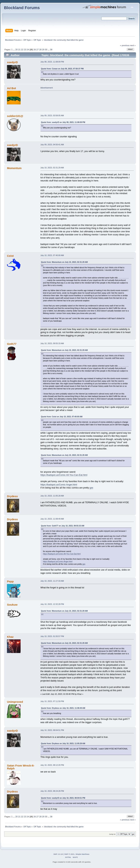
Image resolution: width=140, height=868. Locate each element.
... (14, 50)
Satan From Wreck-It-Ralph (21, 767)
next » (133, 45)
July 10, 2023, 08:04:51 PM (52, 730)
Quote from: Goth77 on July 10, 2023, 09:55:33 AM (63, 526)
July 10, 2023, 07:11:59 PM (52, 701)
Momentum (14, 168)
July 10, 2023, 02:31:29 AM (52, 168)
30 (46, 50)
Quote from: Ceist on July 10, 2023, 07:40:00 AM (62, 417)
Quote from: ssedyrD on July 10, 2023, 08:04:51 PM (63, 798)
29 (43, 50)
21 (19, 50)
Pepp (10, 581)
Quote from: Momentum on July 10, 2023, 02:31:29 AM (64, 262)
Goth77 (12, 344)
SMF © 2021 (69, 854)
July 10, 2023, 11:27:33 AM (52, 581)
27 (38, 50)
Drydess (12, 496)
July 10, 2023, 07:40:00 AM (52, 255)
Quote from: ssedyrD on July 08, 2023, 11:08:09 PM (63, 122)
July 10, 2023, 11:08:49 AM (52, 519)
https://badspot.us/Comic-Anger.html (59, 485)
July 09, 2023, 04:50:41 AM (52, 145)
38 (51, 50)
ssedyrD (12, 62)
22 (22, 50)
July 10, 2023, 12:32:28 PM (52, 604)
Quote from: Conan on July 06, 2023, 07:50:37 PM (62, 69)
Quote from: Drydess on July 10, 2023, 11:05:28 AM (63, 744)
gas (91, 488)
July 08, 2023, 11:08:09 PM (52, 62)
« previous (125, 45)
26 (35, 50)
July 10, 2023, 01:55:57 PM (52, 636)
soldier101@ (15, 116)
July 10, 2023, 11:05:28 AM (52, 496)
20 (16, 50)
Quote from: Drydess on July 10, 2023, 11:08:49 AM (63, 708)
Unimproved (15, 702)
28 (40, 50)
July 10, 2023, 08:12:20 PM (52, 765)
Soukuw (12, 605)
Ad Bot (11, 88)
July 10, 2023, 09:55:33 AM (52, 343)
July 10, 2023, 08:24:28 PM (52, 791)
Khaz (10, 637)
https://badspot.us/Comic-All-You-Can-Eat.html (64, 475)
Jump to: (112, 834)
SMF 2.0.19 (58, 854)
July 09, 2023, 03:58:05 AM (52, 115)
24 (28, 50)
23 (25, 50)
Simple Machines (82, 854)
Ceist (10, 256)
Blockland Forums (22, 8)
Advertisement (47, 88)
